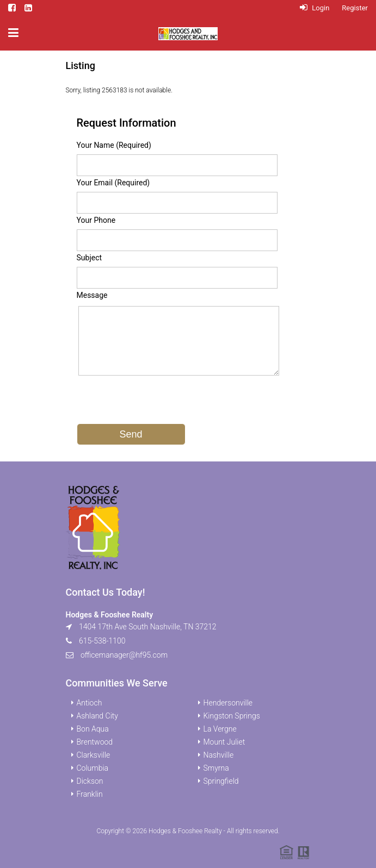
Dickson (90, 781)
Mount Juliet (224, 742)
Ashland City (97, 716)
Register (355, 8)
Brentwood (95, 742)
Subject (90, 258)
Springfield (221, 781)
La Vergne (220, 729)
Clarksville (94, 755)
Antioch (90, 703)
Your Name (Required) (114, 145)
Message (92, 295)
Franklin (90, 794)
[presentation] (159, 402)
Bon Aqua (93, 729)
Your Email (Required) (113, 183)
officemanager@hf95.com (124, 655)
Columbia (93, 768)
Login (315, 8)
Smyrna (216, 768)
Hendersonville (228, 703)
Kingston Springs (232, 716)
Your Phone (96, 220)
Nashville (219, 755)
